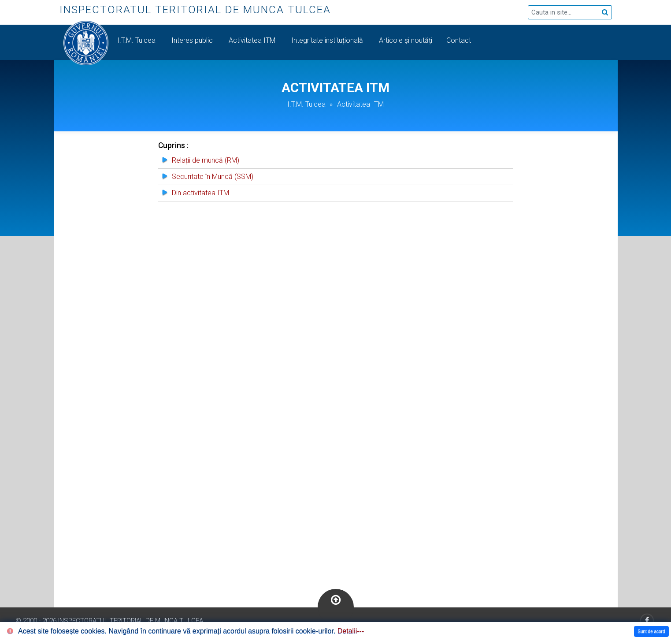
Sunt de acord (651, 631)
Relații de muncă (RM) (206, 160)
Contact (460, 40)
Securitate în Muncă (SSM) (213, 177)
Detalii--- (351, 631)
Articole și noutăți (406, 40)
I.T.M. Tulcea (137, 40)
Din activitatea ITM (200, 193)
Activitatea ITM (253, 40)
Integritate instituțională (328, 40)
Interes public (193, 40)
